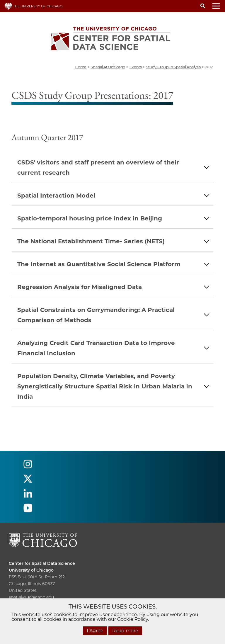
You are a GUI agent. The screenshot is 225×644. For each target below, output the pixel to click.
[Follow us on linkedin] (28, 496)
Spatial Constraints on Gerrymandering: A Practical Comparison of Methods (96, 315)
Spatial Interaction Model (56, 196)
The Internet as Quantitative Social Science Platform (99, 264)
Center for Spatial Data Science (42, 563)
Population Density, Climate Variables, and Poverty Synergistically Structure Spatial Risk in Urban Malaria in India (105, 386)
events (136, 67)
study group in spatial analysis (173, 67)
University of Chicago (31, 570)
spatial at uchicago (108, 67)
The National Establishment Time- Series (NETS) (91, 241)
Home (80, 67)
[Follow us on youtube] (28, 510)
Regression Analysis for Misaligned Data (80, 287)
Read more (125, 631)
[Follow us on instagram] (28, 467)
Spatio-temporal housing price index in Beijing (90, 218)
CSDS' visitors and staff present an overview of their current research (98, 168)
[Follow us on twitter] (28, 481)
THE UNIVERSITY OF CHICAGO (33, 6)
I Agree (95, 631)
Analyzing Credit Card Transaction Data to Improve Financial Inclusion (96, 348)
